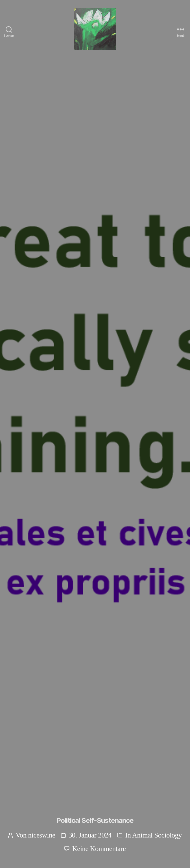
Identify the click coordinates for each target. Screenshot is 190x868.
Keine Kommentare (99, 849)
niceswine (42, 835)
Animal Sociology (157, 835)
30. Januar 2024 (90, 835)
